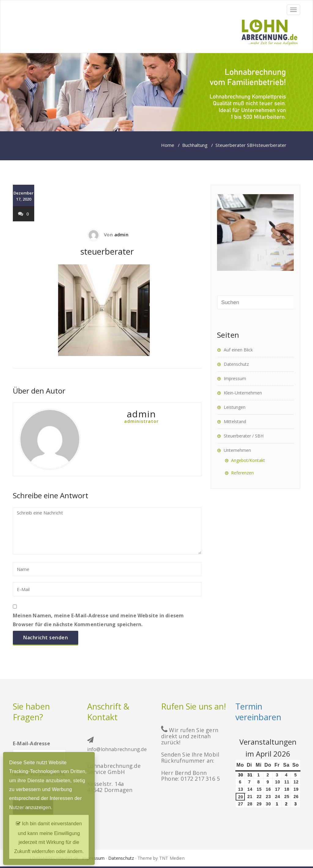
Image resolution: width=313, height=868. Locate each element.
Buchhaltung (195, 145)
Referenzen (242, 473)
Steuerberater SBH (236, 145)
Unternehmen (237, 450)
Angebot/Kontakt (248, 460)
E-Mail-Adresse (39, 750)
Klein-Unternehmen (243, 393)
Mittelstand (235, 421)
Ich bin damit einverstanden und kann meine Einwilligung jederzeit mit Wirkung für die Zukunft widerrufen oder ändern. (49, 836)
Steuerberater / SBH (244, 436)
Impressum (235, 378)
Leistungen (235, 407)
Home (168, 145)
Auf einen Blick (238, 350)
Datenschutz (236, 364)
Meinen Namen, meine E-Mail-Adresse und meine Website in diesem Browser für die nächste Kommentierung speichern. (98, 620)
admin (121, 234)
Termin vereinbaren (258, 712)
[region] (156, 92)
